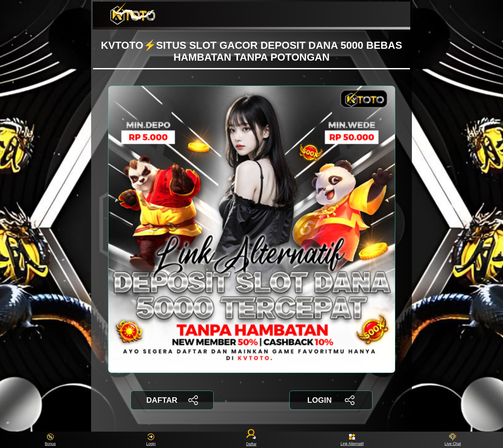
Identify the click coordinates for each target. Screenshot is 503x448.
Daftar (251, 440)
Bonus (50, 440)
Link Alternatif (352, 440)
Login (151, 440)
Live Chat (453, 440)
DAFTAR (172, 400)
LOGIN (331, 400)
